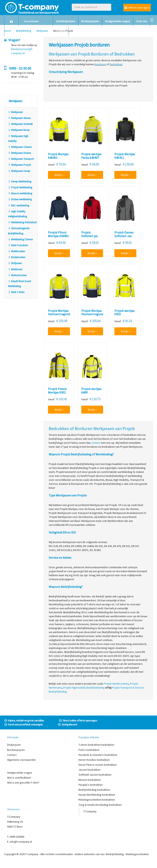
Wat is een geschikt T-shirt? (23, 783)
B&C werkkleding (19, 206)
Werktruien (15, 269)
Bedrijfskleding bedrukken (94, 790)
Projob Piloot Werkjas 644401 (58, 234)
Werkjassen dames (19, 118)
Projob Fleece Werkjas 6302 (57, 391)
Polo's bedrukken (89, 750)
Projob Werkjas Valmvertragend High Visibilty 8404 (59, 316)
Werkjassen (15, 112)
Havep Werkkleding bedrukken (97, 795)
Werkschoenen (17, 275)
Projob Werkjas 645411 (125, 156)
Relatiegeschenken (137, 854)
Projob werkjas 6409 (91, 391)
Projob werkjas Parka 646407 (91, 156)
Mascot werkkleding (20, 193)
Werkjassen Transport (21, 159)
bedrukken (116, 64)
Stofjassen (15, 263)
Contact (61, 31)
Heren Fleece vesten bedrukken (98, 765)
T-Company (90, 811)
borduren (100, 64)
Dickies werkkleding (20, 199)
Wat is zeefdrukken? (19, 778)
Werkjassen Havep (19, 171)
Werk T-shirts (16, 292)
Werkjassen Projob (19, 165)
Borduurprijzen (90, 21)
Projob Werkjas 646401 (58, 156)
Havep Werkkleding (20, 182)
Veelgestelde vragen (118, 21)
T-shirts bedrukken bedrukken (96, 745)
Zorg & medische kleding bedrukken (100, 805)
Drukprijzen (14, 745)
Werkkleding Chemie (20, 239)
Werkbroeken (16, 251)
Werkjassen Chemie (20, 147)
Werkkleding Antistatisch (22, 222)
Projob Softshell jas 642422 (90, 236)
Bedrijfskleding (115, 854)
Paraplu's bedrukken (91, 785)
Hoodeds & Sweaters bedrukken (98, 755)
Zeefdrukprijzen (66, 21)
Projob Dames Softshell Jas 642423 (124, 236)
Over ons (142, 21)
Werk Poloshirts (18, 245)
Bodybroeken (17, 257)
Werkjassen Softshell (20, 124)
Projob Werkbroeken (116, 684)
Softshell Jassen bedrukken (95, 775)
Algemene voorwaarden (21, 760)
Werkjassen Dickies (19, 153)
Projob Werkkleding (20, 187)
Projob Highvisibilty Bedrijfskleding (84, 688)
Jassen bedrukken (90, 770)
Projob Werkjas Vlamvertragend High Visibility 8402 (92, 316)
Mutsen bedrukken (90, 780)
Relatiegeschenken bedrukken (97, 800)
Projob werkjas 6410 (124, 313)
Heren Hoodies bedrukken (94, 760)
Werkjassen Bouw (19, 130)
